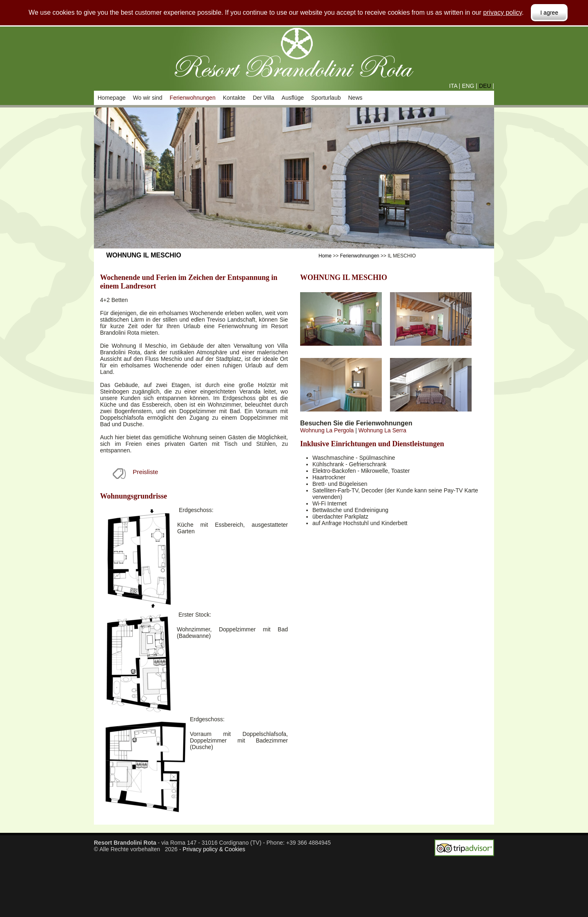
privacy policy (502, 12)
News (355, 98)
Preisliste (145, 472)
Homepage (112, 98)
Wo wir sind (148, 98)
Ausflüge (293, 98)
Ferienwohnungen (193, 98)
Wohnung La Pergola (327, 430)
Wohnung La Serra (382, 430)
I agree (549, 13)
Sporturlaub (326, 98)
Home (325, 256)
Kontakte (234, 98)
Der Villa (264, 98)
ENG (468, 86)
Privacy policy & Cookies (214, 849)
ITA (453, 86)
